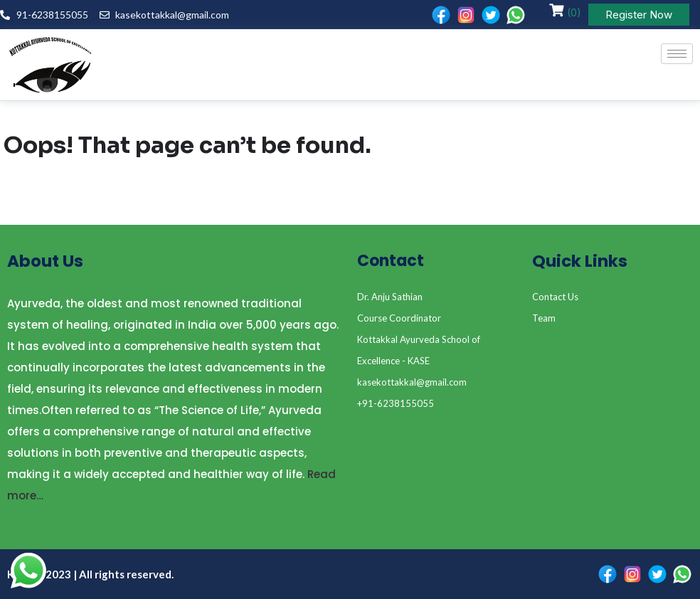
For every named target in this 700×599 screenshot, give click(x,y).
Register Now (639, 15)
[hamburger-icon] (677, 54)
